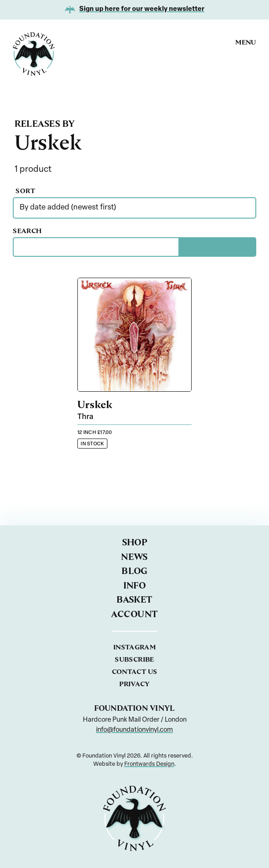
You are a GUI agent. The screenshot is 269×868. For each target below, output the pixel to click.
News (134, 557)
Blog (134, 571)
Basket (134, 600)
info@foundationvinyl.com (134, 730)
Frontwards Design (149, 764)
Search (45, 231)
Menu (246, 42)
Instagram (134, 647)
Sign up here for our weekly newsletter (142, 9)
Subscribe (134, 659)
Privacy (134, 684)
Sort (45, 191)
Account (134, 614)
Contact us (135, 672)
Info (135, 586)
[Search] (217, 247)
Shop (135, 542)
